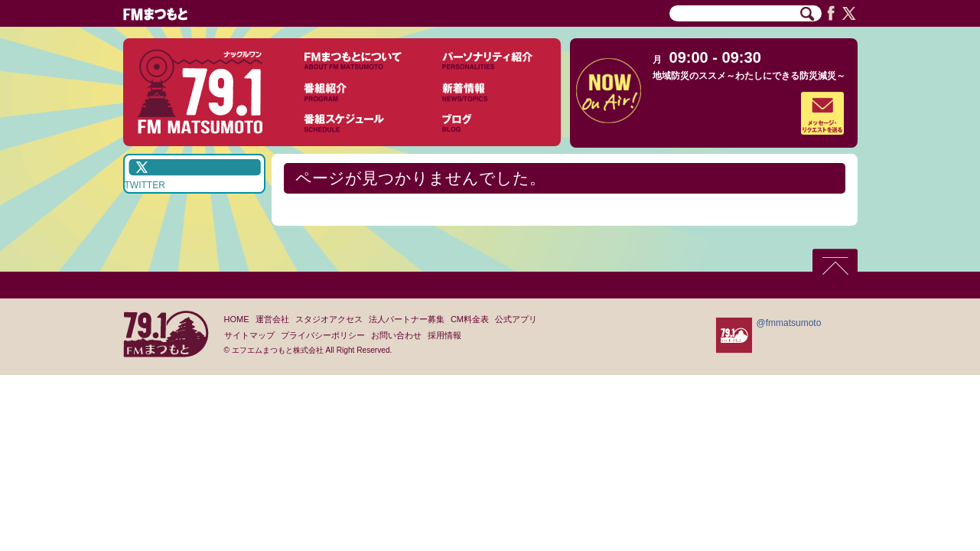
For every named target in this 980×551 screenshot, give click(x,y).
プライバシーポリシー (323, 335)
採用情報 (444, 335)
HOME (237, 319)
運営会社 (272, 319)
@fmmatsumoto (789, 323)
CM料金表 (470, 319)
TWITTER (145, 185)
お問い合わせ (396, 335)
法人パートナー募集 (407, 319)
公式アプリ (516, 319)
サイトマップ (249, 335)
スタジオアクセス (329, 319)
